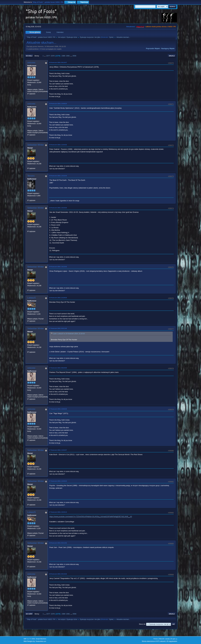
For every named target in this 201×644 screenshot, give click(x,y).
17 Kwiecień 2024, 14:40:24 (58, 481)
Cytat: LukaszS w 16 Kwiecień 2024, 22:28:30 (69, 334)
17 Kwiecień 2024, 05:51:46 (58, 328)
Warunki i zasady (164, 639)
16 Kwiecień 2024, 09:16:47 (58, 63)
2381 (68, 56)
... (45, 56)
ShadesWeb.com (41, 641)
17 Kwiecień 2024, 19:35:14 (58, 512)
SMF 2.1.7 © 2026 (29, 639)
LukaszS (31, 298)
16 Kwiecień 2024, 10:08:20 (58, 104)
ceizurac (31, 63)
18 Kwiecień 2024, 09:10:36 (58, 574)
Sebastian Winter (36, 145)
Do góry (29, 614)
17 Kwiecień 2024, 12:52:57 (58, 450)
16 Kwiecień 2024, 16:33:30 (58, 208)
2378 (53, 56)
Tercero (31, 176)
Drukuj (172, 56)
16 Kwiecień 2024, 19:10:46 (58, 267)
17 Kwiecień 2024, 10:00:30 (58, 409)
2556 (74, 56)
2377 (48, 56)
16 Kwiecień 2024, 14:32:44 (58, 176)
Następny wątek (168, 48)
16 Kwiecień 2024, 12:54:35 (58, 145)
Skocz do (142, 624)
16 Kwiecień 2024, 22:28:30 (58, 298)
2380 (63, 56)
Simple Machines (41, 639)
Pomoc (156, 639)
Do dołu (29, 56)
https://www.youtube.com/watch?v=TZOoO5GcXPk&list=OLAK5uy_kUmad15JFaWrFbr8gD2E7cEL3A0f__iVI (91, 516)
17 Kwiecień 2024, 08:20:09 (58, 368)
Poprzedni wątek (153, 48)
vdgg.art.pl (140, 27)
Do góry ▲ (174, 639)
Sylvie (111, 37)
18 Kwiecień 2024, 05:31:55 (58, 543)
